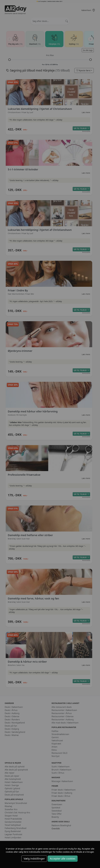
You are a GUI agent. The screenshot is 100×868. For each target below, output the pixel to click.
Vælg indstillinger (34, 859)
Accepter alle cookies (63, 859)
